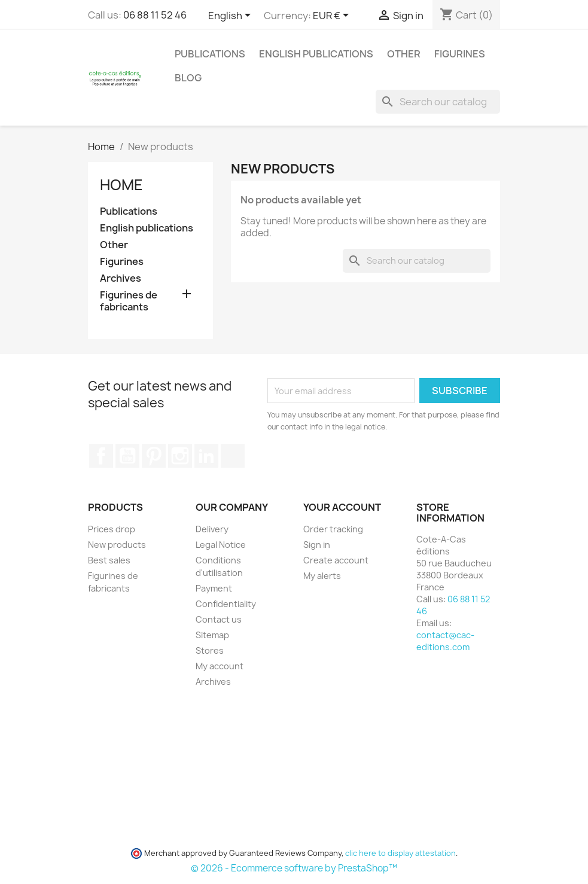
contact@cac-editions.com (445, 641)
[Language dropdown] (231, 16)
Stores (210, 650)
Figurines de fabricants (129, 301)
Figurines (460, 54)
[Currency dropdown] (333, 16)
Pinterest (154, 456)
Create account (336, 560)
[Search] (438, 102)
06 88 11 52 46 (155, 15)
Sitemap (212, 635)
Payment (214, 588)
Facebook (101, 456)
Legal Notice (221, 545)
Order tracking (333, 529)
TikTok (233, 456)
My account (220, 666)
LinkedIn (206, 456)
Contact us (219, 619)
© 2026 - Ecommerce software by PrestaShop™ (294, 868)
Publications (210, 54)
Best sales (109, 560)
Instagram (180, 456)
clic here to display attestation (400, 853)
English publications (316, 54)
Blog (188, 78)
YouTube (127, 456)
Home (121, 185)
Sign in (317, 545)
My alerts (322, 576)
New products (117, 545)
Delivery (212, 529)
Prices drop (112, 529)
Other (404, 54)
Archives (121, 278)
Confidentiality (226, 604)
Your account (342, 507)
